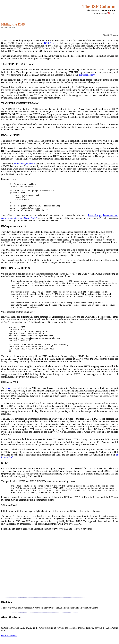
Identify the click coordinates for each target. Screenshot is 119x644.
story (8, 388)
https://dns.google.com (25, 164)
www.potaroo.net (9, 635)
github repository (87, 75)
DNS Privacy (50, 43)
